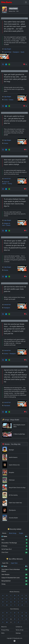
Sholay (3, 584)
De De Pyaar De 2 (7, 549)
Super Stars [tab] (14, 563)
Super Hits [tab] (5, 563)
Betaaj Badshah (6, 581)
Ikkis (3, 540)
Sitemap (18, 633)
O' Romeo (4, 546)
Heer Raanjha (5, 574)
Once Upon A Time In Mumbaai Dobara (11, 570)
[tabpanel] (14, 544)
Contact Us (19, 627)
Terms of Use (20, 630)
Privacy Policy (5, 630)
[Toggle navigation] (26, 2)
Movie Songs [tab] (13, 533)
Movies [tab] (4, 533)
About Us (4, 627)
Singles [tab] (21, 533)
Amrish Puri (7, 179)
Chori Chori (5, 552)
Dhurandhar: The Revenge (9, 543)
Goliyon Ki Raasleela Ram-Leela (11, 578)
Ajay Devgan (8, 49)
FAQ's (3, 633)
